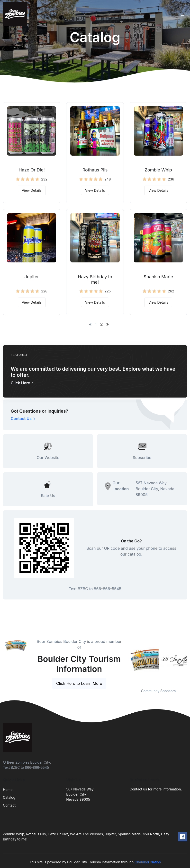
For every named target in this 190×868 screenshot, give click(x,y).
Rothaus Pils (95, 170)
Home (8, 790)
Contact (9, 805)
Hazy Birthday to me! (95, 279)
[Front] (16, 14)
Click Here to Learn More (79, 683)
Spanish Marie (158, 277)
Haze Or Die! (32, 170)
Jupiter (32, 277)
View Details (32, 190)
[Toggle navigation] (182, 14)
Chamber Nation (148, 862)
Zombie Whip (158, 170)
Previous (126, 660)
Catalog (9, 797)
